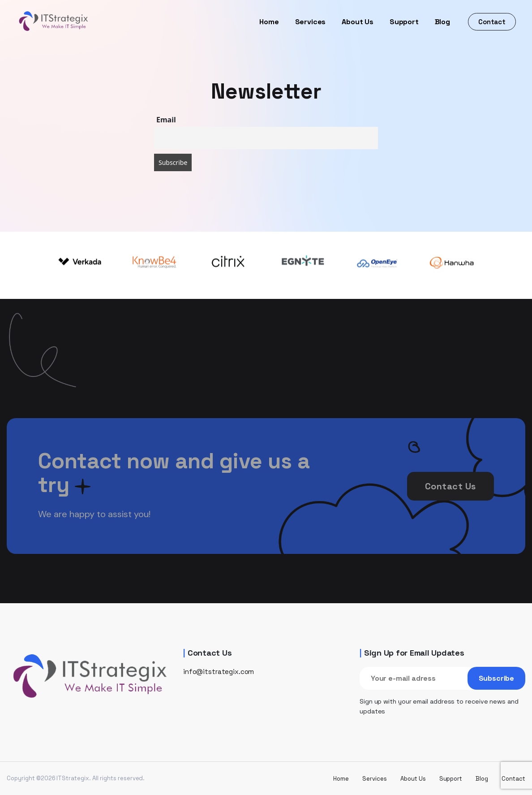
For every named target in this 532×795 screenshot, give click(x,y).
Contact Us (450, 499)
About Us (358, 22)
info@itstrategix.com (219, 672)
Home (269, 22)
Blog (442, 22)
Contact (492, 22)
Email (166, 120)
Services (311, 22)
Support (404, 22)
